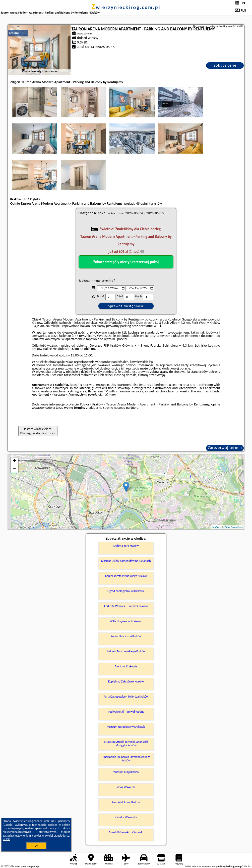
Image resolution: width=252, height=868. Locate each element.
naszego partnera (126, 408)
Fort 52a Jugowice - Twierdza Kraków (126, 697)
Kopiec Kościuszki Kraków (126, 636)
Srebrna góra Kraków (126, 546)
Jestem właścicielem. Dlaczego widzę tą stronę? (38, 431)
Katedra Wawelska (126, 817)
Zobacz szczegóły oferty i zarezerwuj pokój (126, 262)
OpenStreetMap (234, 527)
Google (8, 825)
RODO (7, 839)
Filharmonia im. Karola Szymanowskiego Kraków (126, 759)
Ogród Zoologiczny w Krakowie (126, 591)
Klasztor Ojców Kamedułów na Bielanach (126, 561)
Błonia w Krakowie (126, 666)
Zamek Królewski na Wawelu (126, 832)
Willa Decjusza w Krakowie (126, 621)
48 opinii (142, 203)
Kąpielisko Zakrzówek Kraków (126, 681)
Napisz (247, 866)
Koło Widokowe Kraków (126, 802)
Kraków (14, 33)
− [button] (15, 469)
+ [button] (15, 461)
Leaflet (216, 527)
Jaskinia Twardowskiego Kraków (126, 651)
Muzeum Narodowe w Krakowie (126, 727)
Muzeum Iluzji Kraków (126, 772)
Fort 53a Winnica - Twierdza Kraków (126, 606)
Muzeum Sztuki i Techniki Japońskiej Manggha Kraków (126, 744)
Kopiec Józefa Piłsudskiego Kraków (126, 576)
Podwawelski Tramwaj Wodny (126, 712)
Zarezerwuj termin (225, 448)
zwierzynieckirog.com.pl (126, 7)
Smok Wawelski (126, 787)
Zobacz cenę (225, 65)
